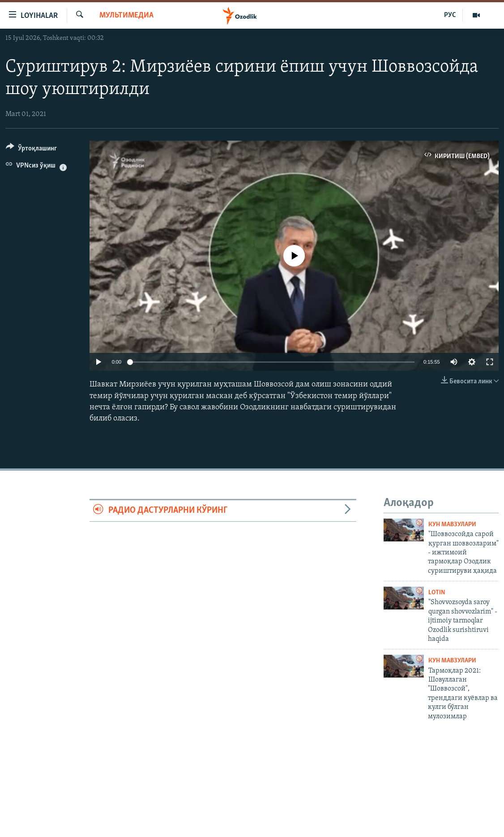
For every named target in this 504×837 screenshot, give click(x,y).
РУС (450, 15)
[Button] (31, 150)
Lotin (437, 593)
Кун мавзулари (452, 525)
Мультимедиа (126, 15)
